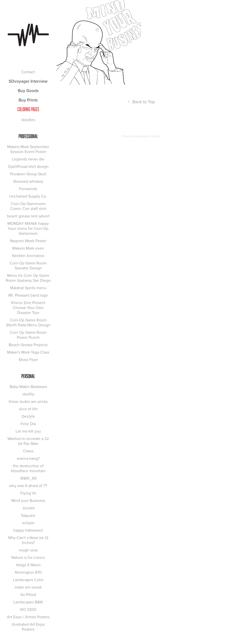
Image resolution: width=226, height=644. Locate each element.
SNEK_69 (28, 478)
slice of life (28, 409)
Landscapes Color (28, 580)
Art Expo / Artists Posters (28, 617)
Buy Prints (28, 100)
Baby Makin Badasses (28, 386)
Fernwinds (28, 189)
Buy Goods (28, 91)
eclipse (28, 523)
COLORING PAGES (28, 109)
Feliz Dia (28, 424)
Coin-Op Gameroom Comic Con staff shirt (28, 206)
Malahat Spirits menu (28, 288)
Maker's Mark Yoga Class (28, 352)
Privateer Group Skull (28, 174)
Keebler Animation (28, 256)
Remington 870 (28, 572)
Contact (28, 72)
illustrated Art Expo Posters (28, 627)
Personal (28, 376)
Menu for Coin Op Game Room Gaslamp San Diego (28, 278)
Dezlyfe (28, 416)
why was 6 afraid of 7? (28, 486)
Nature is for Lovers (28, 557)
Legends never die (28, 159)
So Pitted (28, 594)
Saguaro (28, 515)
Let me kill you (28, 431)
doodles (28, 120)
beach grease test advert (28, 216)
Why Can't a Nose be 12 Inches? (28, 540)
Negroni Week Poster (28, 241)
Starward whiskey (28, 181)
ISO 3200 (28, 609)
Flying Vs (28, 493)
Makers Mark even (28, 248)
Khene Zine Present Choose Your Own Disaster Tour (28, 308)
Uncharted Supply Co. (28, 196)
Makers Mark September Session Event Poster (28, 149)
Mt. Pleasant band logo (28, 295)
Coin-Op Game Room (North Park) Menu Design (28, 322)
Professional (28, 136)
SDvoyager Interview (28, 81)
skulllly (28, 394)
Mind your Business (28, 500)
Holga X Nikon (28, 565)
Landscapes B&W (28, 602)
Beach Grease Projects (28, 345)
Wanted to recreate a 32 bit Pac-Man (28, 441)
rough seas (28, 550)
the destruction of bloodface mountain (28, 468)
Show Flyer (28, 360)
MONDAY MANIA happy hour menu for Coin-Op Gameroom (28, 228)
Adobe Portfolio (150, 136)
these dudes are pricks (28, 401)
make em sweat (28, 587)
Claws (28, 451)
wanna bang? (28, 458)
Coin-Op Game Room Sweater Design (28, 265)
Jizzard (28, 508)
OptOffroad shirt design (28, 166)
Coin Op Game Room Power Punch (28, 335)
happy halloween (28, 530)
